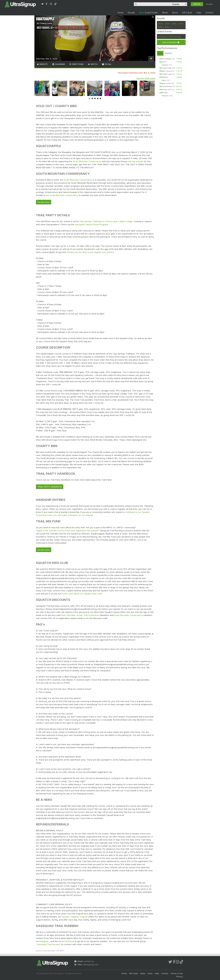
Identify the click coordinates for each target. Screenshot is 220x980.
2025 (167, 24)
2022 (160, 27)
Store (175, 13)
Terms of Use (177, 973)
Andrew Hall (166, 90)
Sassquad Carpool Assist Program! (91, 224)
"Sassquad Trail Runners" (49, 944)
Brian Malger (166, 59)
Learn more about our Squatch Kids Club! (82, 594)
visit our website (136, 161)
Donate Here (44, 202)
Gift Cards (187, 13)
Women (168, 53)
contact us (89, 961)
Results (131, 13)
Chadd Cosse (167, 68)
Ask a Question (171, 42)
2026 (160, 24)
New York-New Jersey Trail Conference (81, 615)
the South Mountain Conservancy (62, 195)
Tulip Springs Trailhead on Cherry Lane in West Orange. (106, 221)
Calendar (58, 64)
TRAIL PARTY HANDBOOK (50, 487)
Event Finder (149, 13)
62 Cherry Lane (44, 23)
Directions (76, 64)
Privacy (180, 977)
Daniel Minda (167, 86)
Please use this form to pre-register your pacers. (91, 252)
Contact (209, 13)
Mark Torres (166, 71)
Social (107, 64)
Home (121, 13)
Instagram (44, 941)
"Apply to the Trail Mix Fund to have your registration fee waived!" (68, 531)
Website (42, 64)
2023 (181, 24)
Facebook (69, 941)
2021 (167, 27)
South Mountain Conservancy (87, 161)
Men (160, 53)
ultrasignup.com (91, 964)
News (165, 13)
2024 (174, 24)
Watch (93, 64)
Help (199, 13)
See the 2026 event (146, 78)
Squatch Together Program (75, 917)
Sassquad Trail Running (169, 36)
